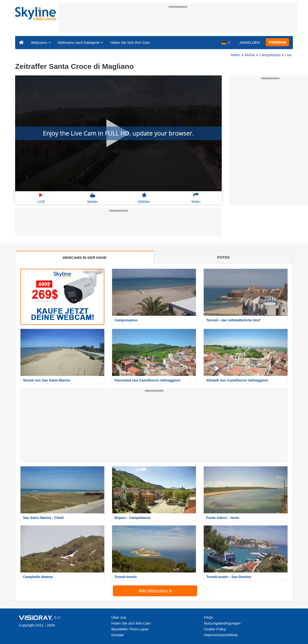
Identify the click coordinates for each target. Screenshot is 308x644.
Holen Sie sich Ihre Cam (130, 42)
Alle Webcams (155, 591)
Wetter (93, 198)
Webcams (41, 42)
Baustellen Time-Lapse (130, 629)
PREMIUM (277, 42)
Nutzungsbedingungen (222, 623)
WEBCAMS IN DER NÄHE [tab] (85, 258)
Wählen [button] (144, 198)
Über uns (119, 617)
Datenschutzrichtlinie (221, 635)
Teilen (196, 198)
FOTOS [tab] (223, 257)
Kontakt (118, 635)
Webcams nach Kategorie (81, 42)
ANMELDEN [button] (250, 42)
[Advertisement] (178, 21)
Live (288, 55)
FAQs (209, 617)
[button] (226, 42)
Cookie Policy (215, 629)
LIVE (41, 198)
